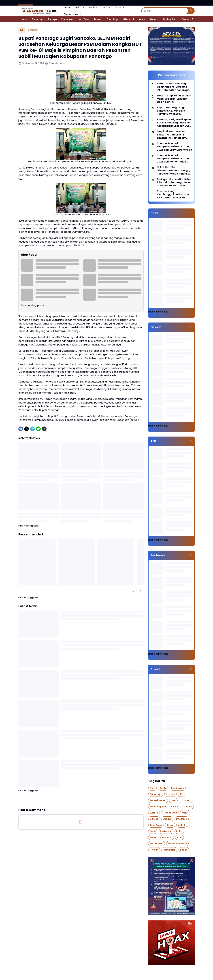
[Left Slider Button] (133, 591)
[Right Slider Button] (192, 19)
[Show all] (190, 213)
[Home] (21, 30)
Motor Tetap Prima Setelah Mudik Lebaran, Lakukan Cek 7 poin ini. (174, 99)
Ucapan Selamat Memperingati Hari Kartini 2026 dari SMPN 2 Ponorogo (174, 147)
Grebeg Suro (170, 19)
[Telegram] (32, 429)
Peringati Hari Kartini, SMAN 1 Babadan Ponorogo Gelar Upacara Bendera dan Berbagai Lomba (174, 183)
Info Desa (84, 19)
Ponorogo (38, 19)
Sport (120, 7)
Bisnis (94, 7)
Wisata (154, 19)
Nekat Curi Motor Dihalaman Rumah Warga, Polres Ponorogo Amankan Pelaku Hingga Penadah (174, 171)
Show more (81, 800)
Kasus (142, 19)
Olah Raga (113, 19)
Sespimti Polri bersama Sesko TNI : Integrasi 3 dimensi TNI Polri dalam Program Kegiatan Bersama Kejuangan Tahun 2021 (174, 135)
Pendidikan (68, 19)
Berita (80, 7)
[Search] (165, 11)
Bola (107, 7)
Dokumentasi (73, 14)
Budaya (52, 19)
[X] (27, 429)
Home (67, 7)
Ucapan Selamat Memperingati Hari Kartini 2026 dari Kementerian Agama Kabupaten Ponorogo (173, 159)
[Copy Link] (44, 429)
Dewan (98, 19)
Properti (187, 19)
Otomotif (129, 19)
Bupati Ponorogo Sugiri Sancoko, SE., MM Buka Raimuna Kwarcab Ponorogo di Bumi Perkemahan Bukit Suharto (174, 111)
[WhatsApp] (38, 429)
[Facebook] (21, 429)
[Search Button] (191, 11)
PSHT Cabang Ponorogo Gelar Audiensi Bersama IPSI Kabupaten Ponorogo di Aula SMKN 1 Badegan (173, 87)
